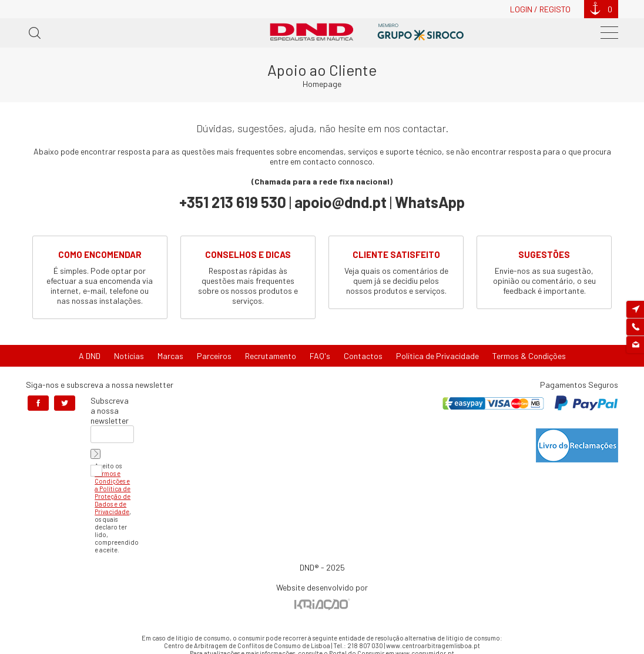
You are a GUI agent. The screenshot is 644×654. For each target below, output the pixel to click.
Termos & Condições (529, 356)
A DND (90, 356)
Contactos (363, 356)
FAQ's (320, 356)
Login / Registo (540, 9)
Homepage (322, 84)
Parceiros (214, 356)
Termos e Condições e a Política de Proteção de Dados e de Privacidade (113, 492)
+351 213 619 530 (233, 202)
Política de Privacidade (437, 356)
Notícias (129, 356)
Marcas (170, 356)
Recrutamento (271, 356)
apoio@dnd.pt (341, 202)
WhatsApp (430, 202)
